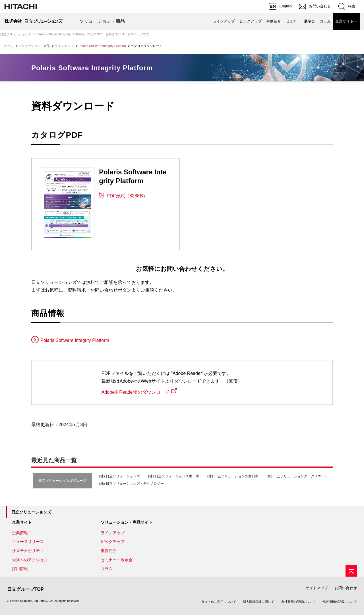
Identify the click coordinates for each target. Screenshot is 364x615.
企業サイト (22, 522)
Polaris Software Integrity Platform (102, 46)
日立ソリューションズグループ (62, 481)
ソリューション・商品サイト (127, 522)
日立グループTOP (25, 589)
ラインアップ (224, 21)
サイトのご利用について (219, 602)
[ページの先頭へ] (351, 571)
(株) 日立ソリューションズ (119, 476)
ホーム (9, 46)
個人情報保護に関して (258, 602)
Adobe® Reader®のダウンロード (136, 392)
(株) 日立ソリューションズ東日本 (174, 476)
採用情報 (20, 569)
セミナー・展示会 (300, 21)
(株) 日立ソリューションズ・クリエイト (297, 476)
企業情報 (20, 533)
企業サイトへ (346, 21)
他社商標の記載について (340, 602)
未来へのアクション (30, 560)
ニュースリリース (28, 542)
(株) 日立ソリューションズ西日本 (233, 476)
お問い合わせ (346, 588)
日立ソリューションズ (31, 512)
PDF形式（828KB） (127, 196)
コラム (325, 21)
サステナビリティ (28, 551)
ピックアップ (251, 21)
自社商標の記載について (298, 602)
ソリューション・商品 (102, 21)
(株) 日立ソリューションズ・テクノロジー (131, 484)
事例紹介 (274, 21)
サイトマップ (317, 588)
